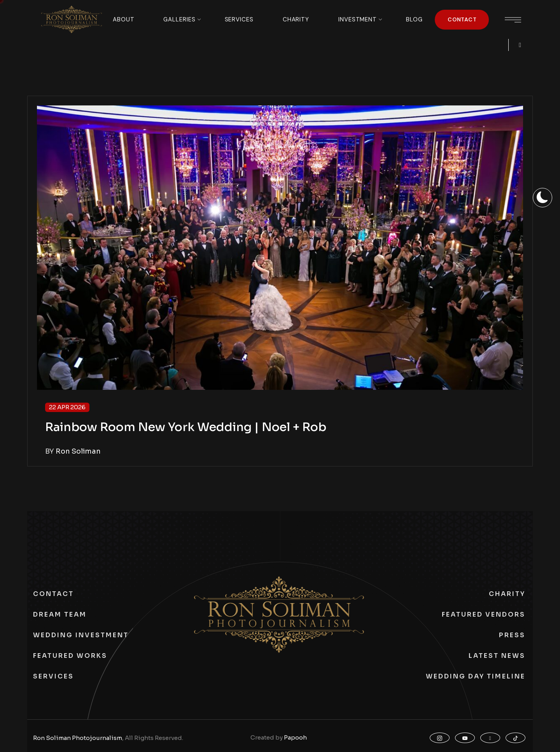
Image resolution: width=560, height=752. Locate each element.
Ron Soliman (78, 451)
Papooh (295, 737)
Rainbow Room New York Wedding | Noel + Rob (186, 427)
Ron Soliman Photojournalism (78, 738)
